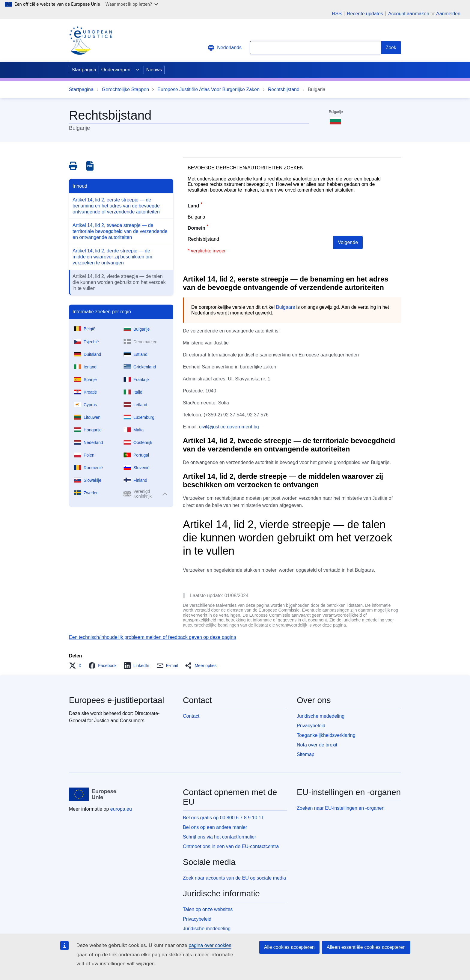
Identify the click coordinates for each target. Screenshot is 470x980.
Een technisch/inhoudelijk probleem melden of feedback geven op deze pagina (153, 637)
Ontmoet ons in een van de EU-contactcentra (231, 846)
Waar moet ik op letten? (132, 4)
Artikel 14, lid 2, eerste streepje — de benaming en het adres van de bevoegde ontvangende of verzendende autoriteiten (116, 206)
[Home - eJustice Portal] (91, 40)
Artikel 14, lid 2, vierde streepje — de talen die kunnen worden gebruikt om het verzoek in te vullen (119, 282)
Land (193, 206)
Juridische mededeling (321, 716)
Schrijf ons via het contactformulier (220, 837)
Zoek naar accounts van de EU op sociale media (234, 878)
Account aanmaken (409, 14)
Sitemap (306, 754)
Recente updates (365, 14)
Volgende (348, 242)
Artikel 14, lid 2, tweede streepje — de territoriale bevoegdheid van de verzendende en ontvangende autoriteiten (120, 231)
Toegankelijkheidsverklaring (326, 735)
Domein (196, 228)
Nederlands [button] (225, 48)
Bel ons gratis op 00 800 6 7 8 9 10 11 (223, 818)
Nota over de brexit (317, 745)
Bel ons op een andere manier (215, 827)
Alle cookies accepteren (289, 947)
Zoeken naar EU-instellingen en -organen (341, 808)
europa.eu (121, 809)
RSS (337, 14)
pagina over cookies (210, 945)
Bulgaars (286, 307)
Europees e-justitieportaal (117, 700)
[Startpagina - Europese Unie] (93, 794)
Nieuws (154, 70)
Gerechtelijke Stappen (125, 89)
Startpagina (84, 70)
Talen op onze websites (208, 909)
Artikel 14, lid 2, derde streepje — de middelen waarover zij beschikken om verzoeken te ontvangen (112, 257)
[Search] (391, 48)
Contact (191, 716)
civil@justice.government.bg (229, 427)
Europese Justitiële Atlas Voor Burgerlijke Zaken (208, 89)
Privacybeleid (311, 726)
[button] (77, 666)
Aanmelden (448, 14)
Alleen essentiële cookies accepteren (366, 947)
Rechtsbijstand (284, 89)
